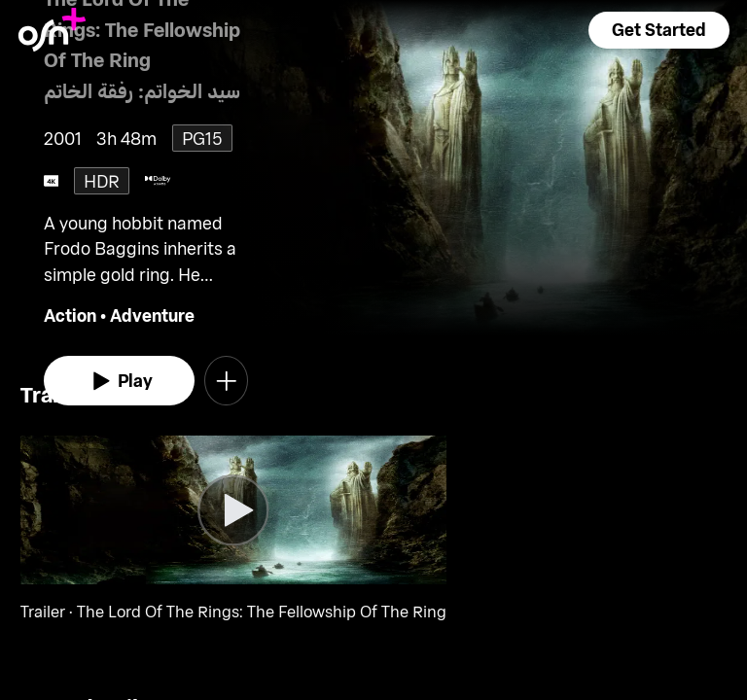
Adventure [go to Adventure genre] (152, 315)
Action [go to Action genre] (70, 315)
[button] (658, 30)
